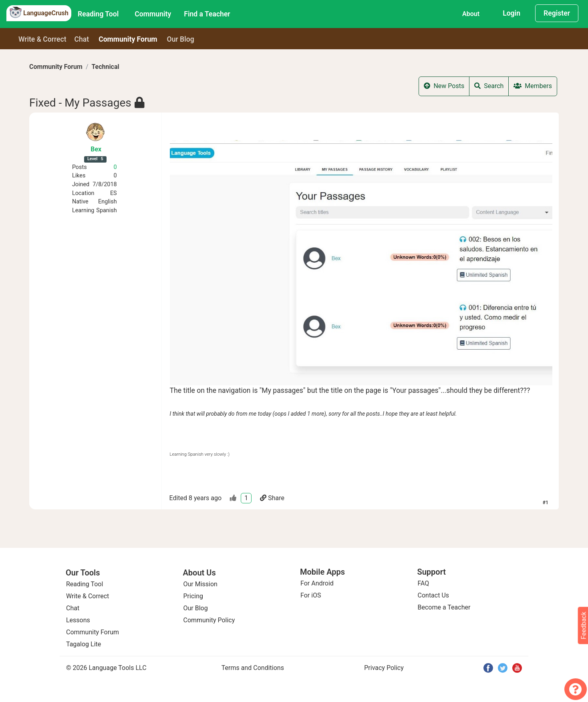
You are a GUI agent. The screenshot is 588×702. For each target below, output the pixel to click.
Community (153, 14)
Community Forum (56, 67)
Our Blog (196, 608)
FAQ (424, 583)
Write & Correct (42, 39)
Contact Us (434, 595)
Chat (82, 39)
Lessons (78, 620)
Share (272, 498)
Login (511, 13)
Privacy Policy (384, 668)
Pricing (193, 596)
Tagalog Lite (84, 644)
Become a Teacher (444, 607)
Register (557, 13)
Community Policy (209, 620)
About (471, 14)
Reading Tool (98, 14)
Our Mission (200, 584)
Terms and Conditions (253, 668)
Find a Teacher (207, 14)
